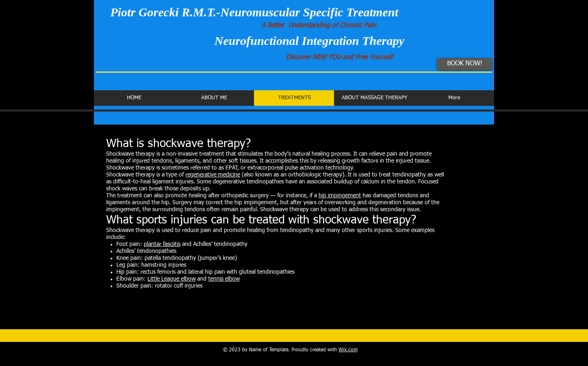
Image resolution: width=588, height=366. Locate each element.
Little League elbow (171, 279)
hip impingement (340, 196)
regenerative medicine (213, 175)
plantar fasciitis (162, 244)
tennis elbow (224, 279)
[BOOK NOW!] (464, 64)
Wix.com (348, 350)
